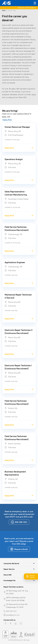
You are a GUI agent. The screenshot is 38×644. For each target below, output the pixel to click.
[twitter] (11, 623)
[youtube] (21, 623)
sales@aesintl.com (13, 615)
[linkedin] (16, 623)
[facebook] (6, 623)
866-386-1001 (11, 611)
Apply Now (7, 120)
